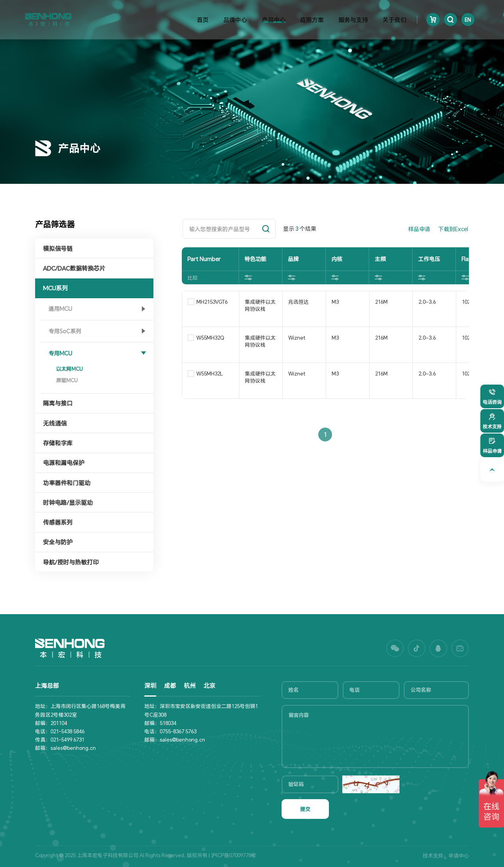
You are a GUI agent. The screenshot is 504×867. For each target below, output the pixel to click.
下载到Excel (453, 229)
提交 (305, 809)
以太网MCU (69, 369)
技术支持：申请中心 (446, 856)
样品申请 (419, 229)
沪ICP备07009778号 (234, 855)
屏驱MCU (67, 380)
